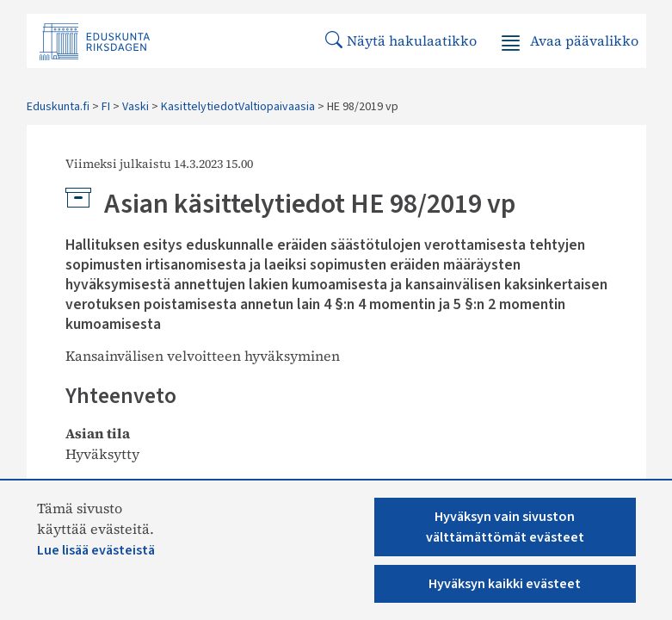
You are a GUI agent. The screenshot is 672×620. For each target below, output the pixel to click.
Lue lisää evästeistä (96, 550)
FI (106, 107)
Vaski (136, 107)
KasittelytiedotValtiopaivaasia (238, 107)
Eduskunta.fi (58, 107)
